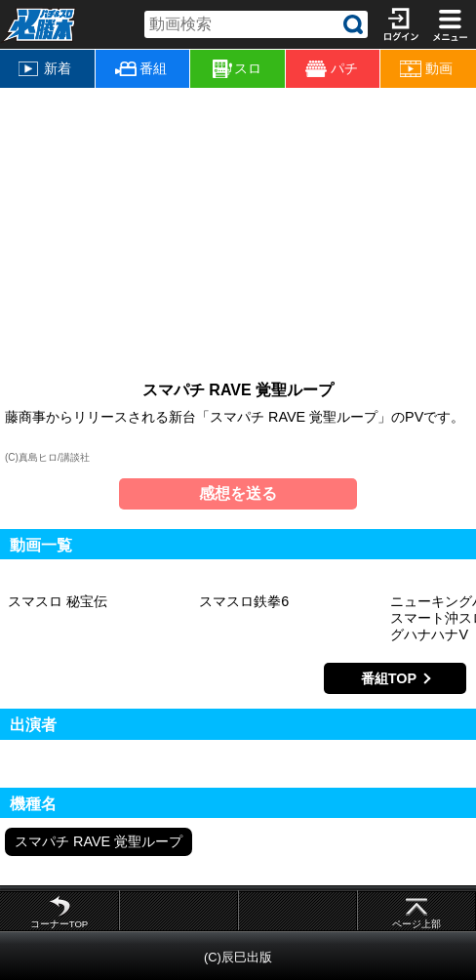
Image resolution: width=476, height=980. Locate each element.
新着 (45, 68)
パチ (332, 69)
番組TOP (389, 678)
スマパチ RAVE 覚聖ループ (99, 841)
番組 (141, 68)
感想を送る (238, 493)
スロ (237, 69)
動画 (426, 69)
